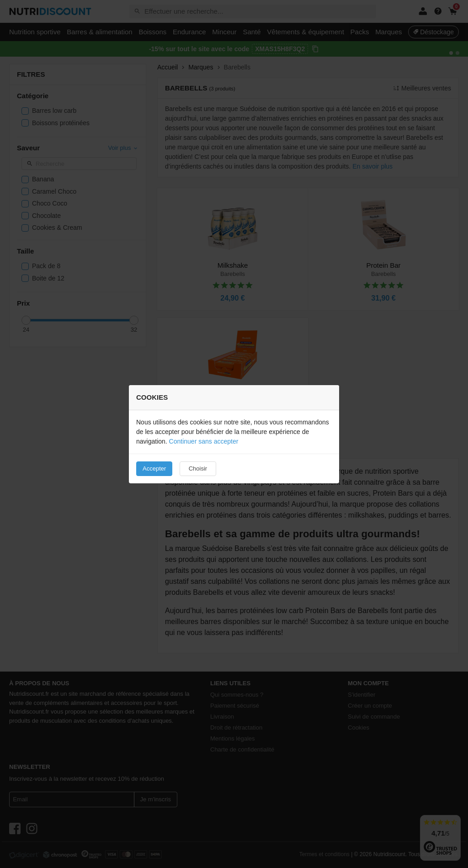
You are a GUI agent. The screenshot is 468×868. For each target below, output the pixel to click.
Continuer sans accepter (204, 441)
